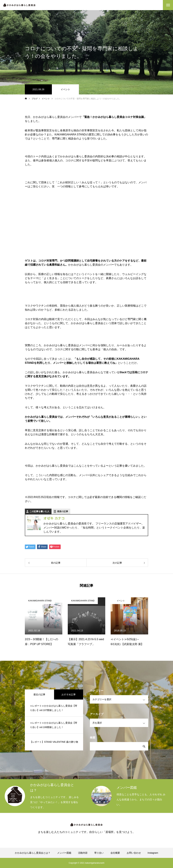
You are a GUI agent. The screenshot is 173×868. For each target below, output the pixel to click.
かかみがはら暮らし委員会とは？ (33, 853)
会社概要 (115, 853)
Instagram (153, 853)
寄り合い (99, 853)
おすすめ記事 (69, 694)
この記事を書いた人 (39, 511)
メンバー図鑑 (64, 853)
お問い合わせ (134, 853)
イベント (65, 89)
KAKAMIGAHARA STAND (40, 601)
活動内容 (83, 853)
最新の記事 (63, 511)
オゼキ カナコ (54, 518)
